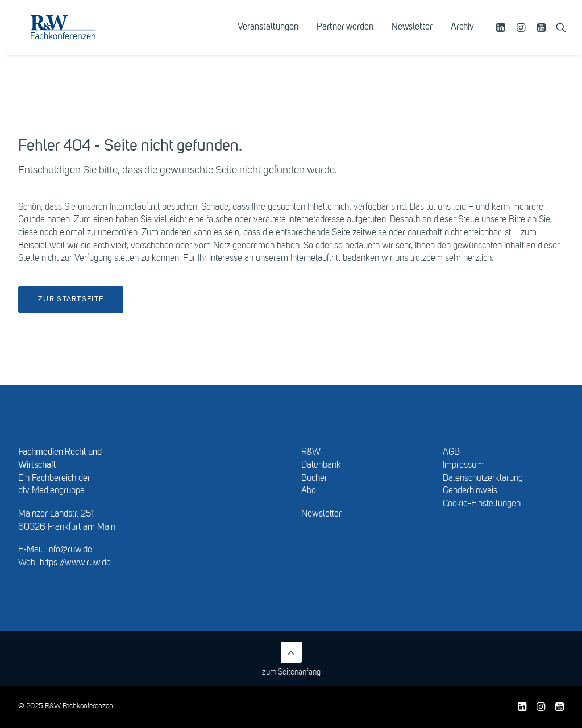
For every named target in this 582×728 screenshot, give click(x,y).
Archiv (462, 38)
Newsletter (412, 38)
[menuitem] (268, 38)
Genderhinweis (470, 491)
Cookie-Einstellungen (482, 504)
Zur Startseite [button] (71, 299)
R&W (311, 452)
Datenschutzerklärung (483, 479)
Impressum (463, 465)
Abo (309, 491)
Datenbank (321, 465)
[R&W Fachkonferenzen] (82, 38)
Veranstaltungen (268, 38)
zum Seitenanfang (291, 659)
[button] (502, 38)
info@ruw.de (70, 550)
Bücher (314, 479)
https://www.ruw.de (75, 563)
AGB (451, 452)
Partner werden (345, 38)
